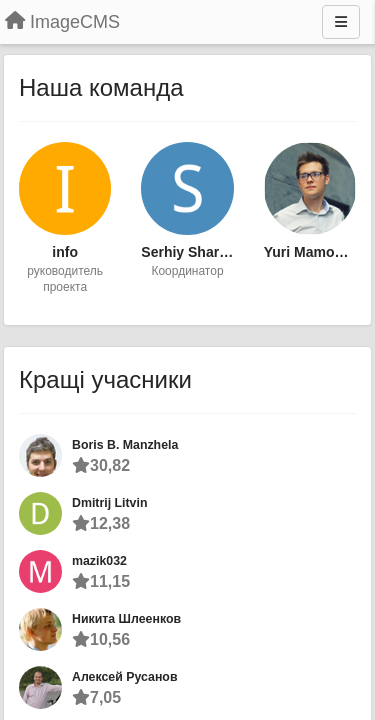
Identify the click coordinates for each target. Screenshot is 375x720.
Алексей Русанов (124, 677)
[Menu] (341, 22)
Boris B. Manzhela (125, 445)
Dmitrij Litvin (109, 503)
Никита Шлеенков (126, 619)
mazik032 (99, 561)
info (65, 252)
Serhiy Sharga (187, 252)
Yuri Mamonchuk (310, 252)
